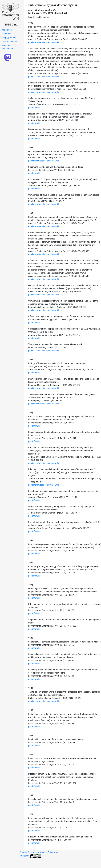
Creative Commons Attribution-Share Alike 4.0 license (39, 854)
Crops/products (9, 38)
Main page (7, 30)
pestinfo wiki (53, 42)
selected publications (8, 47)
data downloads (9, 42)
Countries (6, 34)
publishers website (37, 42)
